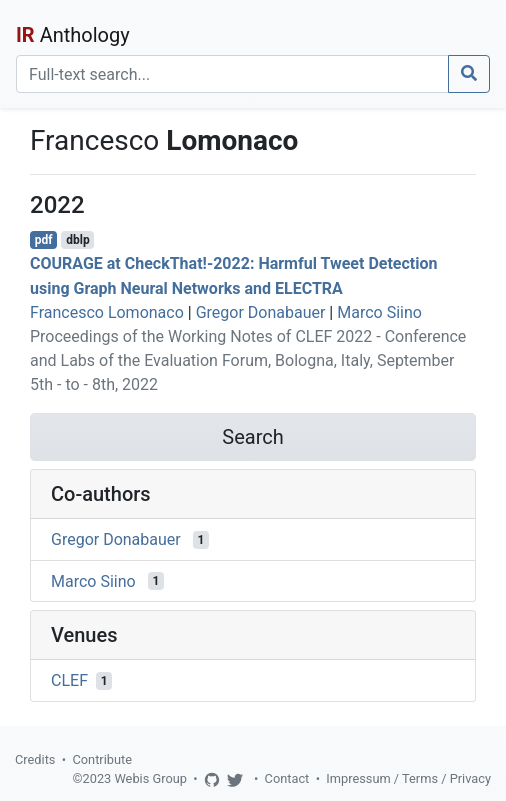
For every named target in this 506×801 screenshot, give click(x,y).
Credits (35, 759)
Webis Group (150, 778)
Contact (287, 778)
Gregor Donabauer (261, 312)
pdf (44, 240)
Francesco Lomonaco (107, 312)
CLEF (69, 680)
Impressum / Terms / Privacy (408, 778)
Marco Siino (379, 312)
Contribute (102, 759)
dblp (77, 240)
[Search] (232, 74)
